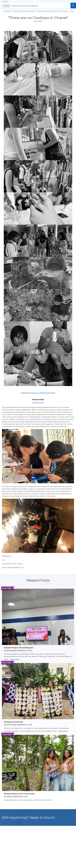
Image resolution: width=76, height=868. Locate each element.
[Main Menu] (73, 6)
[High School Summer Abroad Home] (35, 6)
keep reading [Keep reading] (14, 659)
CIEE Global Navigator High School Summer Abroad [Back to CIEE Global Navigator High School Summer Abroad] (52, 11)
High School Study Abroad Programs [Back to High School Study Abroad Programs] (23, 11)
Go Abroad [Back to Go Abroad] (7, 11)
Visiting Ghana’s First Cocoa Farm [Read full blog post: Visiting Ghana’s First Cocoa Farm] (19, 794)
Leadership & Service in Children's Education (38, 393)
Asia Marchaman (38, 403)
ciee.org (6, 1)
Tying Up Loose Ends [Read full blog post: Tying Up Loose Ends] (13, 722)
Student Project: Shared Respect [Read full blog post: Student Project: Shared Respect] (19, 648)
